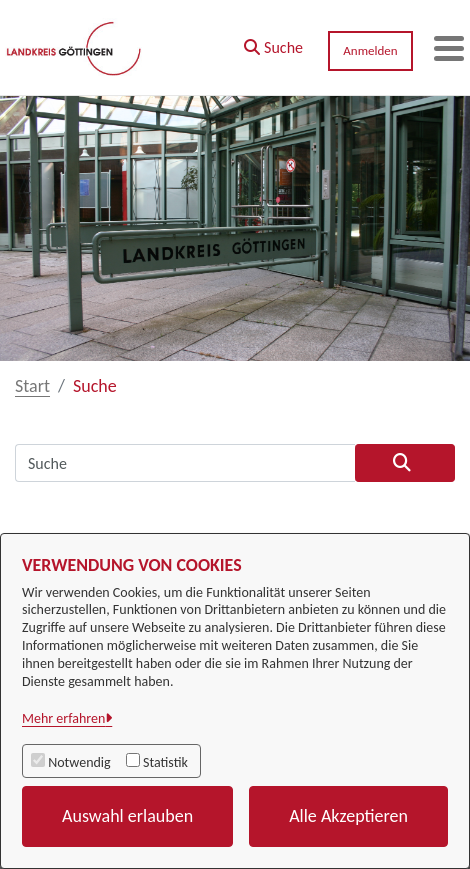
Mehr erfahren (63, 718)
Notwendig (79, 762)
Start (32, 386)
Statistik (165, 762)
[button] (273, 43)
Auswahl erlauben (127, 816)
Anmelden (370, 50)
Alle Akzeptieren (348, 816)
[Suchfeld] (185, 463)
